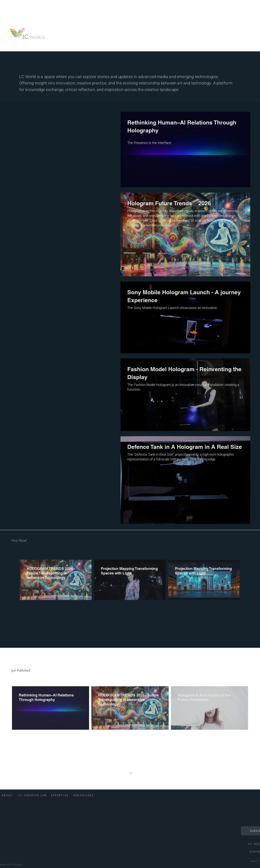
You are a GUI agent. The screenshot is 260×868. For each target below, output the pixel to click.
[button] (130, 773)
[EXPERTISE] (60, 795)
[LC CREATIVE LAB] (33, 795)
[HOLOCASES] (84, 795)
